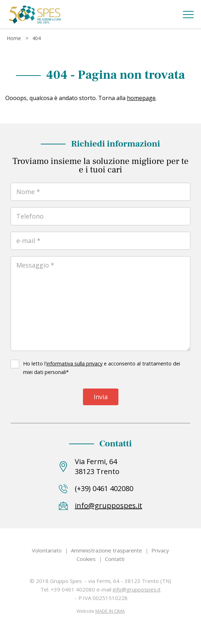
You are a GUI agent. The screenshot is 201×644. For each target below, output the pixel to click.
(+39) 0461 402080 (104, 488)
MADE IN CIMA (110, 611)
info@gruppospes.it (108, 505)
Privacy (160, 550)
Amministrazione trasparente (107, 550)
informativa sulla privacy (74, 364)
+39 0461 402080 (73, 589)
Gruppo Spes (35, 15)
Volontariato (47, 550)
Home (14, 38)
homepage (141, 98)
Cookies (86, 559)
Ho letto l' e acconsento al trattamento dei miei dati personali (102, 368)
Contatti (115, 559)
